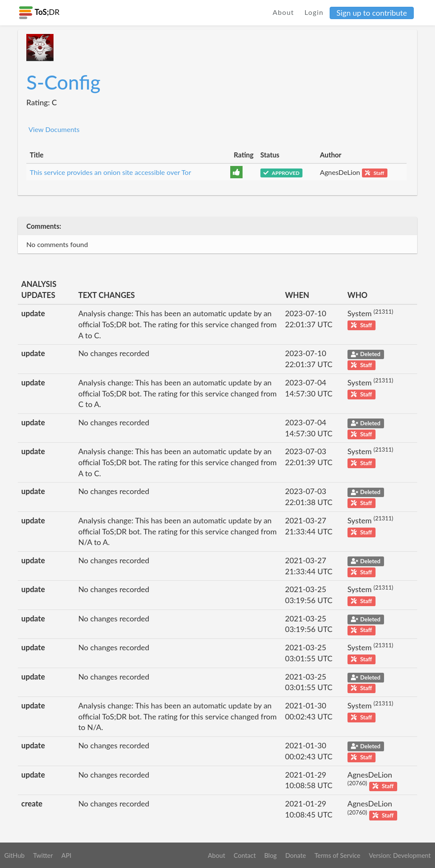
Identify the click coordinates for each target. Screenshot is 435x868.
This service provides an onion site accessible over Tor (110, 172)
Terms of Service (337, 855)
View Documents (54, 129)
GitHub (14, 855)
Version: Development (400, 855)
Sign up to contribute (372, 13)
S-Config (64, 82)
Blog (270, 855)
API (66, 855)
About (284, 12)
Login (314, 12)
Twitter (43, 855)
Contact (245, 855)
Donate (295, 855)
